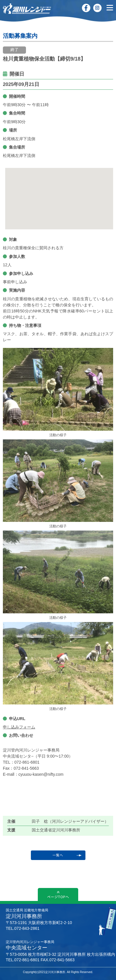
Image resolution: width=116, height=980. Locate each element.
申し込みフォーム (19, 727)
